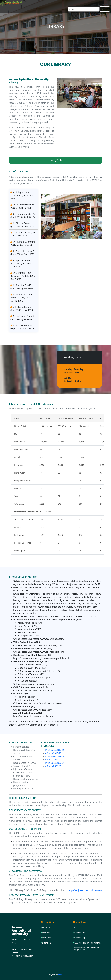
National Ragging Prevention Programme (87, 949)
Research (46, 933)
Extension (46, 943)
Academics (47, 938)
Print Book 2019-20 (55, 756)
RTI (76, 928)
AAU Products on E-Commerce (87, 943)
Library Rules (55, 160)
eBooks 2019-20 (53, 760)
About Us (46, 928)
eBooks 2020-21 (53, 766)
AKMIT (61, 975)
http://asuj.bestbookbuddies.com (85, 890)
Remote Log (79, 938)
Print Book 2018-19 (55, 750)
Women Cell (79, 933)
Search (105, 9)
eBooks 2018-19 (53, 753)
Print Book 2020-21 (55, 763)
